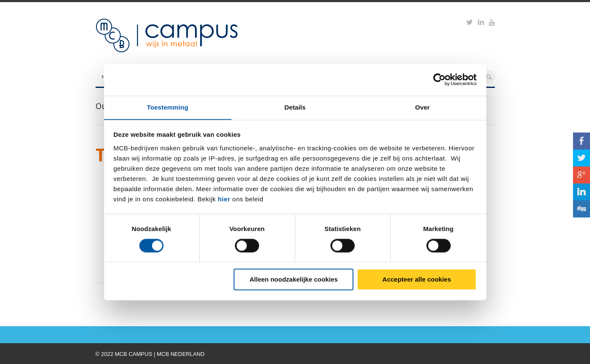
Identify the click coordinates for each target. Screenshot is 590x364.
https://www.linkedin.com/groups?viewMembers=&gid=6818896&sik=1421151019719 (481, 23)
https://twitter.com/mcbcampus (470, 23)
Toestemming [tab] (168, 107)
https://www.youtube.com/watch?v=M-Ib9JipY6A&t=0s (492, 23)
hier (224, 199)
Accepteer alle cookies (417, 280)
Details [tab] (295, 107)
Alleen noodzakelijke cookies (294, 280)
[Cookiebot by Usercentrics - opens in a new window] (439, 79)
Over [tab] (422, 107)
